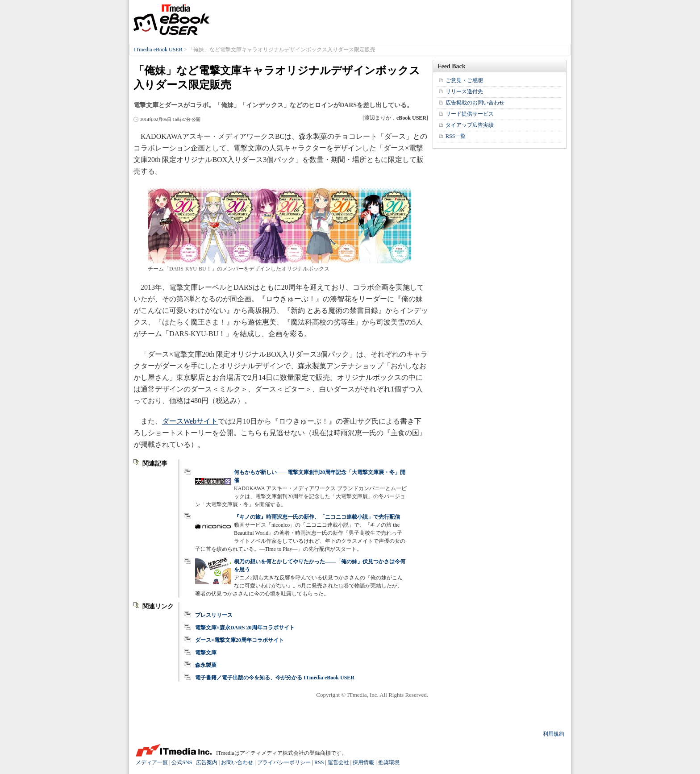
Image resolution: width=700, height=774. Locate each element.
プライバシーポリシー (284, 762)
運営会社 (338, 762)
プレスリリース (214, 615)
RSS (319, 762)
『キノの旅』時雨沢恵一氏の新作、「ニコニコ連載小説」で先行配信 (317, 517)
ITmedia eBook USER (171, 20)
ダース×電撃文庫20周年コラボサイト (240, 640)
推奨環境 (389, 762)
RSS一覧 (456, 136)
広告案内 (207, 762)
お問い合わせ (237, 762)
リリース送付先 (464, 92)
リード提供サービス (470, 114)
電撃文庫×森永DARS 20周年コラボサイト (245, 628)
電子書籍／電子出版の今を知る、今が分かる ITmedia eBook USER (275, 678)
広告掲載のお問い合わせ (475, 103)
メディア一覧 (152, 762)
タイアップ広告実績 (470, 125)
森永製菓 (206, 665)
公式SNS (182, 762)
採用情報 (363, 762)
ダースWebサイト (190, 421)
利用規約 (554, 734)
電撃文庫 (206, 653)
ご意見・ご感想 (464, 80)
